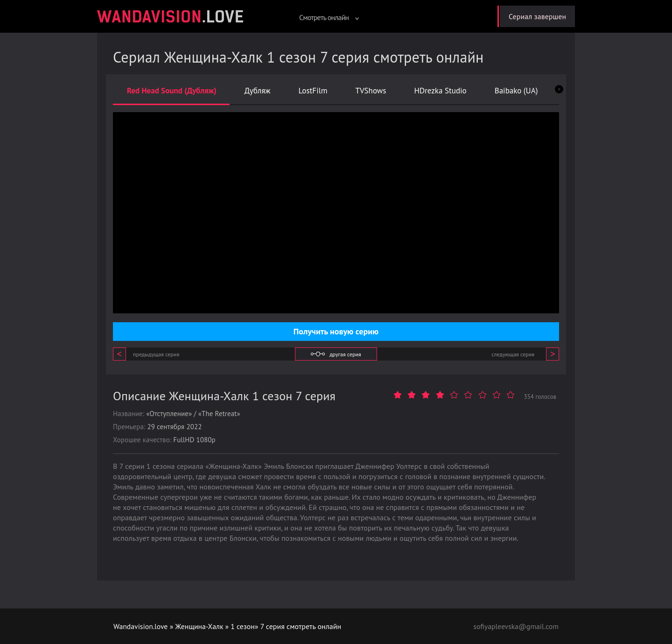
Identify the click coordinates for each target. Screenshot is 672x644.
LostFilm (313, 91)
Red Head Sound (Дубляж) (172, 91)
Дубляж (258, 91)
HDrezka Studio (440, 91)
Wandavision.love (141, 626)
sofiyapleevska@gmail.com (515, 626)
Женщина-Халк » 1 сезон (217, 626)
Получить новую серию (336, 331)
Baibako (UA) (516, 91)
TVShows (371, 91)
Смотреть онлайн (327, 17)
